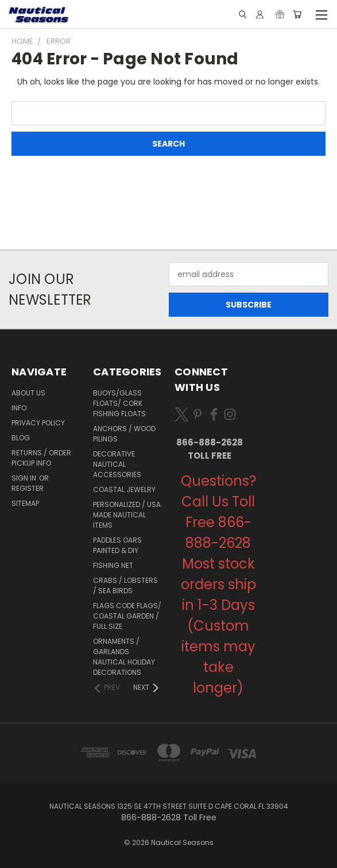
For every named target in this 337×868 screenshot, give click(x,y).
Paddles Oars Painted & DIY (117, 545)
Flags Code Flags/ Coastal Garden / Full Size (127, 616)
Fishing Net (113, 565)
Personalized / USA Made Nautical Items (127, 515)
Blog (21, 438)
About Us (28, 393)
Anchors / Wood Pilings (124, 434)
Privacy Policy (38, 423)
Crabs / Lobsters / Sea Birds (125, 585)
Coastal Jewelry (124, 489)
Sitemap (25, 503)
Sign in (25, 478)
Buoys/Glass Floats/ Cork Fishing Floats (119, 403)
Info (19, 408)
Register (28, 488)
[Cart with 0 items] (297, 14)
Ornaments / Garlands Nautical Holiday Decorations (124, 657)
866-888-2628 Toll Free (210, 449)
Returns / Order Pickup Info (41, 458)
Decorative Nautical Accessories (117, 464)
